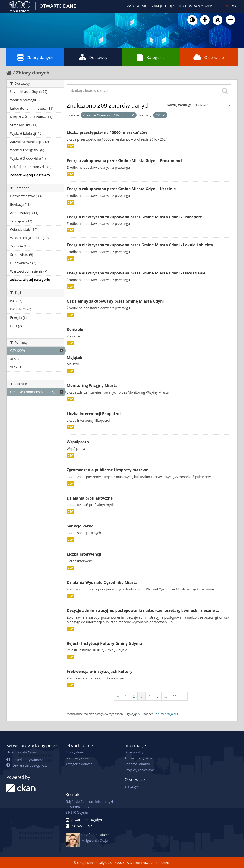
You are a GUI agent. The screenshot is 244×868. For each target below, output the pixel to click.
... (166, 696)
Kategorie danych (79, 764)
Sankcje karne (80, 526)
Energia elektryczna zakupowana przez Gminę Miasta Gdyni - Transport (134, 217)
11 (175, 696)
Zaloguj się (137, 6)
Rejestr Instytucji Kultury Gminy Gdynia (104, 643)
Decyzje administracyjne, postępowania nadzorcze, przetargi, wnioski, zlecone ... (143, 610)
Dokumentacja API (166, 714)
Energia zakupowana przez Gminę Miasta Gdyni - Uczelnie (121, 189)
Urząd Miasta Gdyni (22, 752)
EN (234, 6)
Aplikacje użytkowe (139, 758)
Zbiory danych (35, 57)
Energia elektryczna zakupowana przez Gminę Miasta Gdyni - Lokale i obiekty (140, 245)
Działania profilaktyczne (90, 498)
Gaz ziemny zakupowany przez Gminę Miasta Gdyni (115, 301)
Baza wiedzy (134, 752)
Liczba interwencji (84, 554)
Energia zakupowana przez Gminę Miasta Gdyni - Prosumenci (125, 161)
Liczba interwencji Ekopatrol (94, 414)
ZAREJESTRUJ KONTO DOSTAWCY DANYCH (185, 6)
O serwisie (209, 57)
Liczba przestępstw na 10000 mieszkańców (107, 132)
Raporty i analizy (137, 764)
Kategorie (151, 57)
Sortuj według (179, 105)
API (140, 714)
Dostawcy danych (79, 758)
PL (226, 6)
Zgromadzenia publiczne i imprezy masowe (107, 470)
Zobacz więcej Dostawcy (30, 175)
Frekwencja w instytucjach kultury (100, 671)
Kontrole (75, 329)
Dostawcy (93, 57)
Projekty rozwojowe (140, 770)
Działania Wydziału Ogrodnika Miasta (102, 582)
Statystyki (132, 786)
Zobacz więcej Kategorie (30, 280)
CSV (70, 146)
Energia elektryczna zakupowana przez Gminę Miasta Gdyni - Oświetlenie (136, 273)
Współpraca (78, 442)
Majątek (75, 358)
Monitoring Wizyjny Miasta (92, 385)
